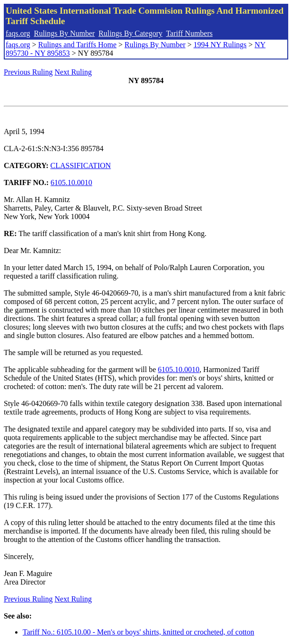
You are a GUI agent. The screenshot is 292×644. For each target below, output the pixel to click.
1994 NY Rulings (220, 45)
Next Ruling (73, 72)
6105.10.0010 (71, 182)
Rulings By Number (64, 33)
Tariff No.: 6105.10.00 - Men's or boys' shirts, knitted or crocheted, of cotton (138, 632)
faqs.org (18, 33)
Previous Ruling (28, 72)
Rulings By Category (131, 33)
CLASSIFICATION (81, 165)
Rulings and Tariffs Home (77, 45)
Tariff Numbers (189, 33)
